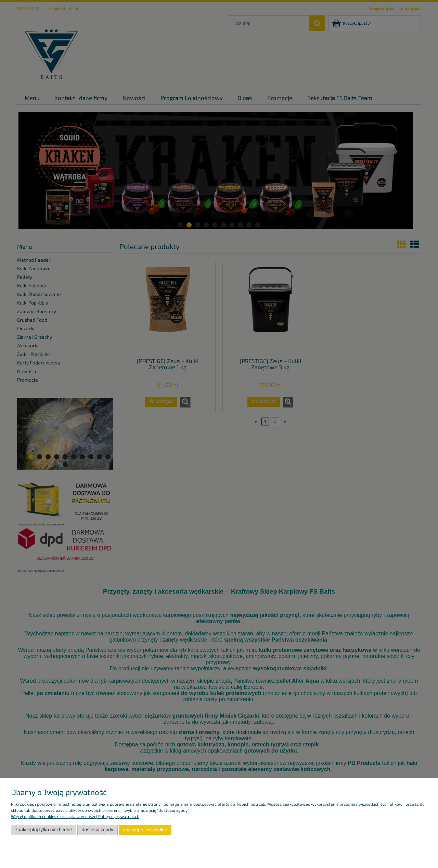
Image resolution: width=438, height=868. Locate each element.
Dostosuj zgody (98, 830)
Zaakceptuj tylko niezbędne (44, 830)
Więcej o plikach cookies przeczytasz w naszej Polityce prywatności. (75, 816)
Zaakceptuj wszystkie (145, 830)
